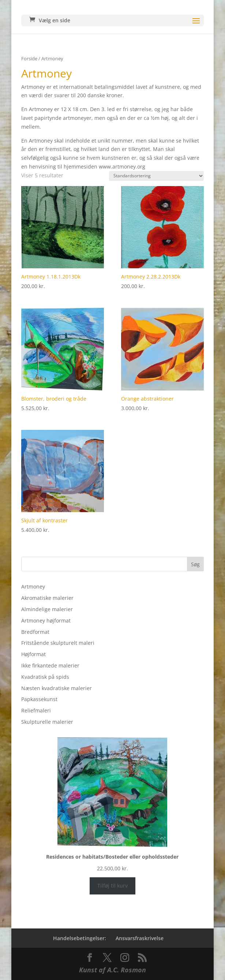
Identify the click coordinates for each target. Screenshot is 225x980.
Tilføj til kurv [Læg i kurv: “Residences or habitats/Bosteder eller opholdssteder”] (112, 886)
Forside (29, 58)
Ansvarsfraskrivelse (140, 938)
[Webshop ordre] (156, 176)
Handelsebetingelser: (80, 938)
